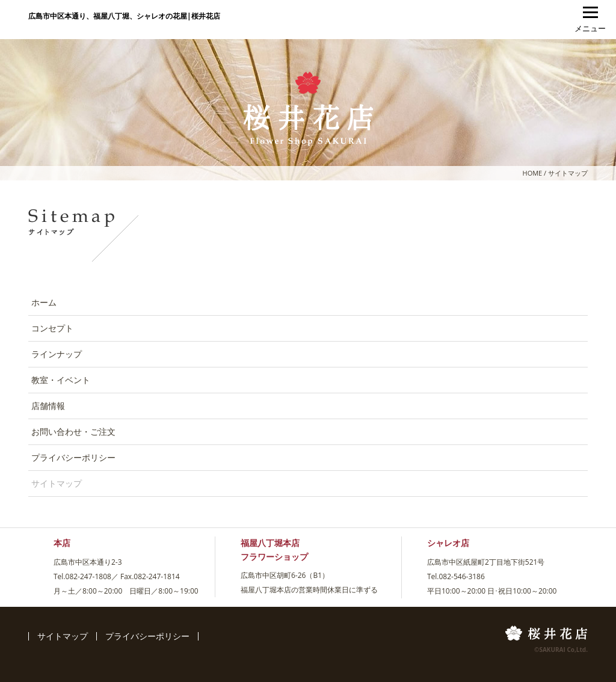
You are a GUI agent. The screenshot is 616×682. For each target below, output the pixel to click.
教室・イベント (61, 380)
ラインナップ (57, 354)
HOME (533, 173)
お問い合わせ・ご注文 (73, 432)
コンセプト (52, 328)
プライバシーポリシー (73, 457)
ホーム (44, 302)
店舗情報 (48, 406)
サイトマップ (63, 636)
